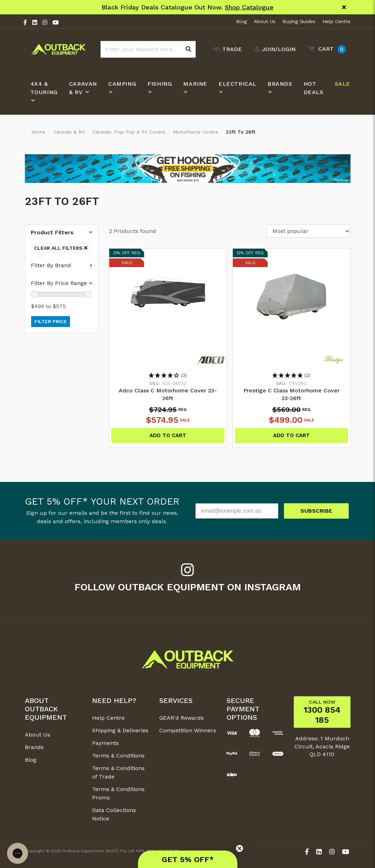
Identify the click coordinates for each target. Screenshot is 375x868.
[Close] (344, 7)
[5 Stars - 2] (291, 376)
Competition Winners (188, 730)
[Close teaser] (239, 848)
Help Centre (336, 21)
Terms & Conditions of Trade (118, 772)
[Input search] (148, 49)
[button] (325, 49)
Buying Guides (299, 21)
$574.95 (168, 420)
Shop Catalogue (249, 7)
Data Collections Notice (114, 814)
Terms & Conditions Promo (118, 793)
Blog (241, 21)
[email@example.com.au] (237, 511)
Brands (34, 747)
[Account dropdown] (273, 49)
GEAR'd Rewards (182, 718)
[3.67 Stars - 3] (168, 376)
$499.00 (291, 420)
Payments (105, 743)
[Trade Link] (226, 49)
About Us (265, 21)
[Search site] (188, 49)
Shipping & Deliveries (120, 730)
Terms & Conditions (118, 756)
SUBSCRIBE (316, 511)
